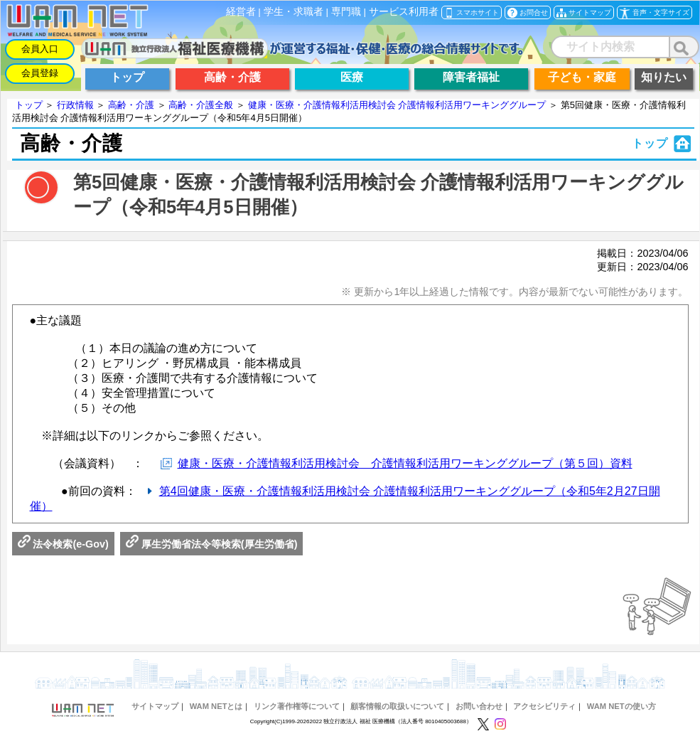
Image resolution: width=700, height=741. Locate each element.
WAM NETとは (216, 706)
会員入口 (40, 49)
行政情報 (75, 105)
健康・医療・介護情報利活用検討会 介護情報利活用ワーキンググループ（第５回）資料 (405, 463)
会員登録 (40, 73)
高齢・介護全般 (201, 105)
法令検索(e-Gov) (63, 544)
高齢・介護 (131, 105)
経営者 (241, 12)
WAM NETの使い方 (621, 706)
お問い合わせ (479, 706)
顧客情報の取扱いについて (397, 706)
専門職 (346, 12)
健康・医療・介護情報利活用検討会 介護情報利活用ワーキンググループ (397, 105)
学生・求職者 (294, 12)
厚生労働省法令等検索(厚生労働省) (212, 544)
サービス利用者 (404, 12)
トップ (29, 105)
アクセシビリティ (544, 706)
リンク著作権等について (297, 706)
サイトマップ (155, 706)
